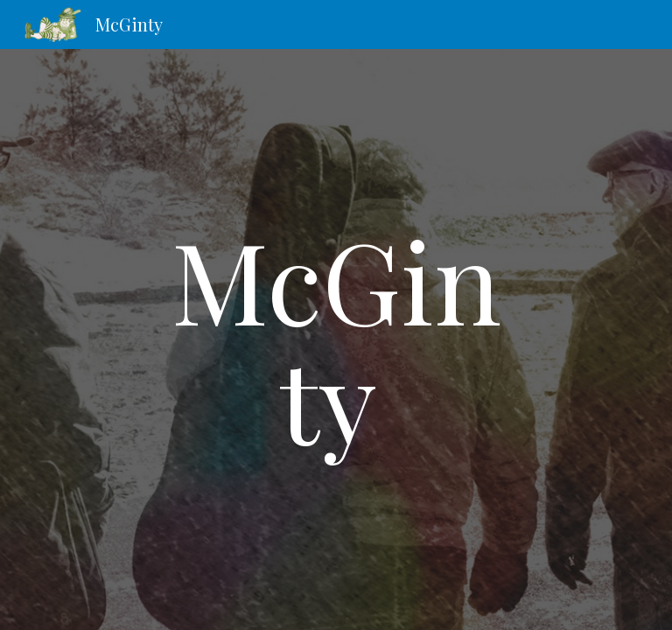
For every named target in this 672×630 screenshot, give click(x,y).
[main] (336, 339)
